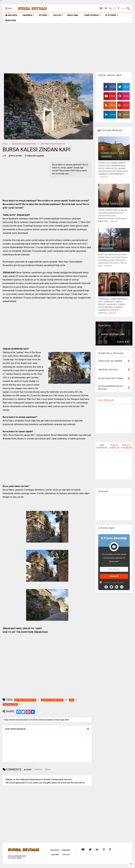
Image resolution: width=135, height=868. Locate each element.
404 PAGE (11, 20)
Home (5, 144)
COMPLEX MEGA (92, 15)
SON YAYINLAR (106, 400)
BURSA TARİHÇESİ (112, 204)
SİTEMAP (112, 15)
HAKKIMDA (28, 15)
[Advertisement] (67, 46)
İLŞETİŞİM (55, 855)
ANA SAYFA (11, 15)
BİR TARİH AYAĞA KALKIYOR (53, 144)
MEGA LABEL (73, 15)
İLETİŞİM (44, 15)
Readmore (104, 177)
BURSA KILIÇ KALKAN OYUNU (24, 144)
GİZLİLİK (58, 15)
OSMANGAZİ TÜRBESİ (114, 293)
